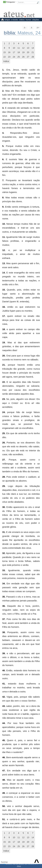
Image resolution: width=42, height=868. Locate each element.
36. (4, 606)
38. (4, 632)
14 (33, 48)
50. (4, 806)
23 (9, 57)
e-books (15, 20)
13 (28, 48)
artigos (7, 20)
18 (19, 52)
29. (4, 486)
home (4, 862)
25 (19, 57)
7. (3, 180)
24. (4, 412)
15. (4, 290)
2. (3, 91)
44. (4, 723)
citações (36, 20)
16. (4, 307)
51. (4, 819)
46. (4, 757)
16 (9, 52)
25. (4, 433)
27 (28, 57)
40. (4, 670)
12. (4, 250)
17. (4, 316)
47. (4, 771)
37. (4, 619)
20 (28, 52)
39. (4, 653)
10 (14, 48)
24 (14, 57)
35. (4, 597)
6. (3, 159)
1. (3, 70)
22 (4, 57)
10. (4, 224)
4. (3, 133)
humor (28, 20)
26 (23, 57)
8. (3, 197)
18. (4, 329)
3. (3, 108)
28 (33, 57)
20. (4, 356)
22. (4, 382)
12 (23, 48)
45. (4, 740)
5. (3, 146)
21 (33, 52)
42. (4, 697)
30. (4, 507)
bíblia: (11, 33)
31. (4, 532)
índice (6, 61)
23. (4, 399)
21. (4, 365)
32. (4, 553)
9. (3, 207)
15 (4, 52)
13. (4, 263)
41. (4, 684)
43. (4, 706)
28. (4, 477)
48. (4, 780)
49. (4, 793)
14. (4, 273)
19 (23, 52)
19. (4, 342)
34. (4, 583)
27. (4, 460)
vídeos (22, 20)
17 (14, 52)
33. (4, 570)
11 (19, 48)
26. (4, 443)
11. (4, 237)
